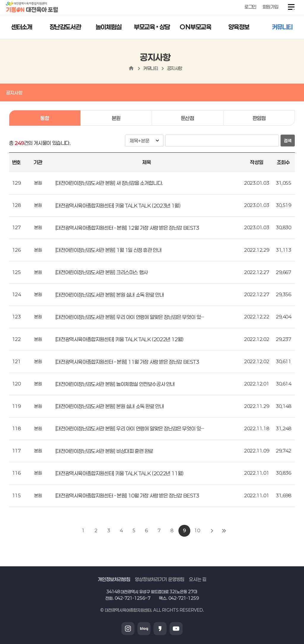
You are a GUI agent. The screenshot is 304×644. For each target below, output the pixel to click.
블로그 (144, 629)
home (131, 68)
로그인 (250, 7)
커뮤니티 (282, 27)
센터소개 (22, 27)
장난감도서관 (65, 27)
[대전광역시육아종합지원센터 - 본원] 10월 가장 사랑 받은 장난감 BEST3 (127, 495)
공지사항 (175, 68)
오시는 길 (197, 579)
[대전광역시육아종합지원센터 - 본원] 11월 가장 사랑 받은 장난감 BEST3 (127, 362)
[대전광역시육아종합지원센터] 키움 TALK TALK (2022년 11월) (119, 473)
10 (197, 530)
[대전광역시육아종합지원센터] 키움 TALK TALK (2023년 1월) (118, 205)
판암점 (259, 118)
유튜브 (176, 629)
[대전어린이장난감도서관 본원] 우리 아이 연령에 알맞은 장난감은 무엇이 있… (130, 317)
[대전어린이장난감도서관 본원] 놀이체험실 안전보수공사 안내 (115, 384)
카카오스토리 (160, 629)
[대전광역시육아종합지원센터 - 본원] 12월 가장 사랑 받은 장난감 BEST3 (127, 228)
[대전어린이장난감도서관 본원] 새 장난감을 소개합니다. (109, 183)
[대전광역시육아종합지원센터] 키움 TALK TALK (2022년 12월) (119, 339)
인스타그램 (128, 629)
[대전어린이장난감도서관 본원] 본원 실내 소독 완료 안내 (110, 295)
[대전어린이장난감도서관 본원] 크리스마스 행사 (102, 272)
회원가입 (270, 7)
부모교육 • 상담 (152, 27)
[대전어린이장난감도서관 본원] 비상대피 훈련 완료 (104, 451)
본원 (116, 118)
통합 (45, 118)
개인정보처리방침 (114, 579)
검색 (288, 141)
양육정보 (239, 27)
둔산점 (188, 118)
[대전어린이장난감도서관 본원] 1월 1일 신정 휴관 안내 (109, 250)
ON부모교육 (195, 27)
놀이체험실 (109, 27)
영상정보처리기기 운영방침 (160, 579)
